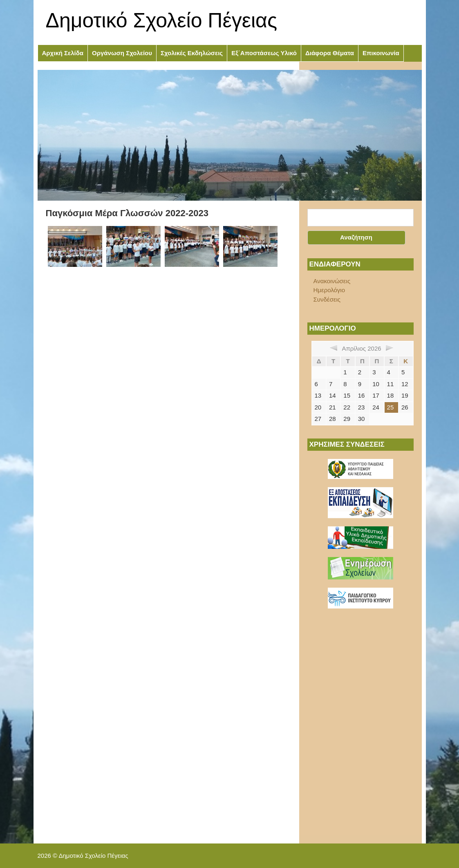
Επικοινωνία (381, 53)
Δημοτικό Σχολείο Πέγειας (162, 20)
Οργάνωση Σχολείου (122, 53)
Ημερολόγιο (329, 290)
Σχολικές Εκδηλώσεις (192, 53)
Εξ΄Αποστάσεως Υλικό (264, 53)
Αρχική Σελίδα (63, 53)
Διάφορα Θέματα (330, 53)
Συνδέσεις (327, 299)
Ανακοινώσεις (332, 281)
